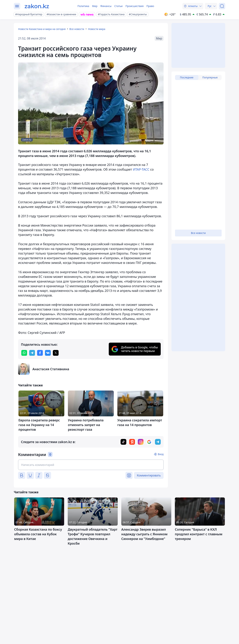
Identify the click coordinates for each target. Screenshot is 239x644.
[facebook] (40, 353)
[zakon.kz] (37, 6)
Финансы (106, 6)
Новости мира (97, 29)
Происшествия (134, 6)
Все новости (77, 29)
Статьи (118, 6)
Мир (95, 6)
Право (150, 6)
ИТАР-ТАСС (141, 169)
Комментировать (149, 475)
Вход (161, 454)
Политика (83, 6)
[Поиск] (222, 6)
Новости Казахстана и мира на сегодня (42, 29)
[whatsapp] (24, 353)
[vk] (48, 353)
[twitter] (56, 353)
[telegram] (32, 353)
